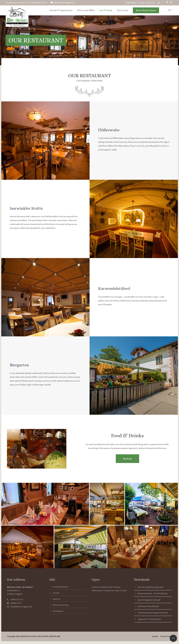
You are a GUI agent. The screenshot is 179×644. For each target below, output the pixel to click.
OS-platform (58, 611)
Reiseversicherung (61, 605)
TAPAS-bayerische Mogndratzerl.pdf (153, 613)
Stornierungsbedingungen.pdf (150, 587)
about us (57, 599)
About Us (150, 3)
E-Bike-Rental (131, 3)
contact (142, 3)
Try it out (127, 459)
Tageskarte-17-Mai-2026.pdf (149, 619)
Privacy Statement (61, 587)
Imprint (155, 636)
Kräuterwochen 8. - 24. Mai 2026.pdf (152, 593)
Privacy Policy (166, 636)
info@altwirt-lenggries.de (63, 3)
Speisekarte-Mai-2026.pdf (148, 606)
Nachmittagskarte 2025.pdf (149, 600)
